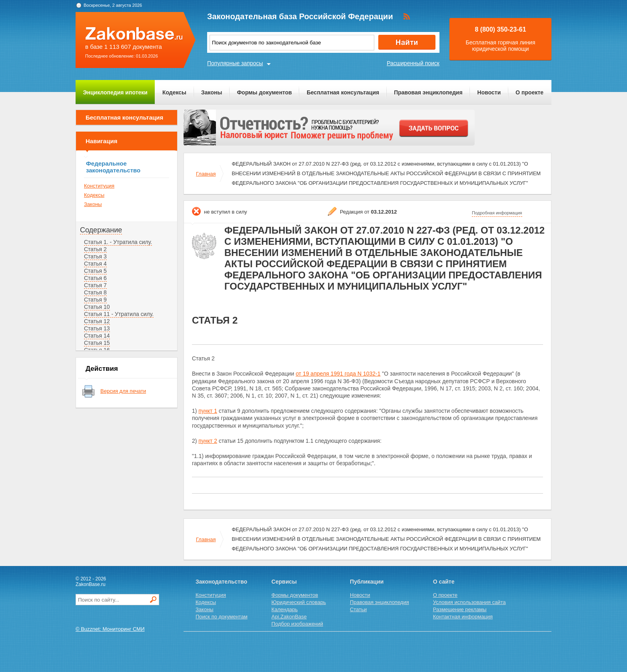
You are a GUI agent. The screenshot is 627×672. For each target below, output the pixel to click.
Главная (206, 174)
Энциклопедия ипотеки (115, 92)
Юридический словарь (299, 602)
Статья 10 (97, 307)
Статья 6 (95, 278)
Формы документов (264, 92)
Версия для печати (123, 391)
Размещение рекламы (460, 609)
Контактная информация (463, 617)
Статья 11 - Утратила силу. (119, 314)
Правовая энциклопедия (428, 92)
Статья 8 (95, 292)
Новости (489, 92)
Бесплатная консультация (343, 92)
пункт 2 (208, 441)
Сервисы (284, 582)
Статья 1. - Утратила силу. (118, 242)
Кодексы (174, 92)
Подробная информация (497, 213)
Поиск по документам (222, 617)
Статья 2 (95, 249)
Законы (212, 92)
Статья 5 (95, 271)
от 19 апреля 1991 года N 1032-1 (338, 374)
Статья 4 (95, 264)
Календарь (285, 609)
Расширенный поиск (413, 63)
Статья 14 (97, 336)
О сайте (444, 582)
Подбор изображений (297, 624)
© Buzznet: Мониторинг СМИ (110, 629)
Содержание (101, 230)
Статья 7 (95, 285)
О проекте (529, 92)
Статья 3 (95, 256)
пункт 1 (208, 411)
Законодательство (221, 582)
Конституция (99, 186)
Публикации (367, 582)
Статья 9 (95, 300)
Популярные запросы (235, 63)
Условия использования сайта (469, 602)
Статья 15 (97, 343)
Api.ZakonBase (289, 617)
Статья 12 (97, 321)
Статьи (358, 609)
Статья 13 (97, 328)
